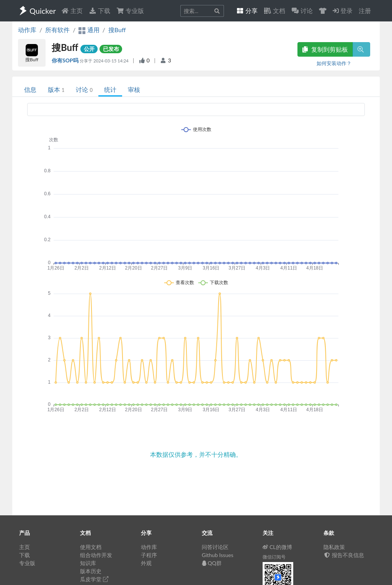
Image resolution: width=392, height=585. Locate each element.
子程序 (149, 555)
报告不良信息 (344, 555)
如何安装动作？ (334, 63)
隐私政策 (334, 547)
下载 (100, 11)
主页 (72, 11)
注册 (365, 11)
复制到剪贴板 (325, 49)
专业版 (130, 11)
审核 (134, 89)
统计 (110, 89)
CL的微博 (277, 547)
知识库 (88, 563)
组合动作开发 (96, 555)
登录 (343, 11)
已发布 (111, 49)
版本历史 (91, 571)
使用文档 (91, 547)
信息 (30, 89)
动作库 (27, 30)
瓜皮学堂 (94, 579)
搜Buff (117, 30)
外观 (146, 563)
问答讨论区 (215, 547)
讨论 (84, 89)
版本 (56, 89)
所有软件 (57, 30)
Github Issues (218, 555)
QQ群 (212, 563)
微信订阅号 (274, 557)
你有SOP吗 (66, 60)
